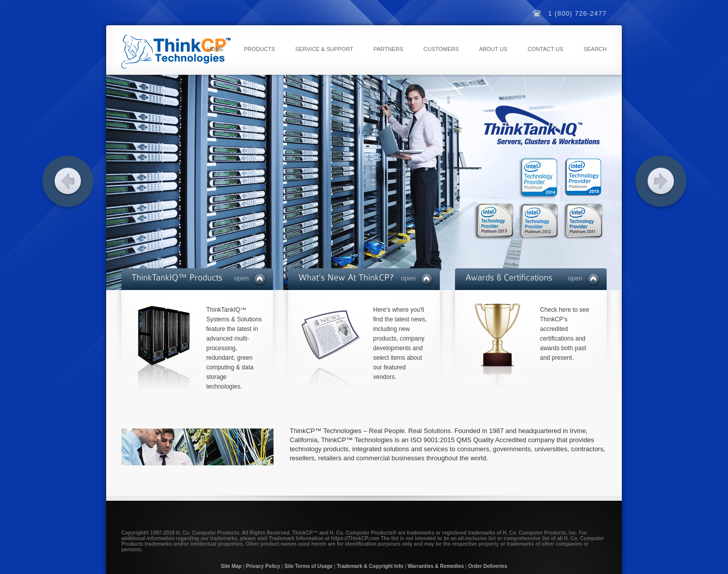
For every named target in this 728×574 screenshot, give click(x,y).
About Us (493, 49)
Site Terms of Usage (308, 566)
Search (595, 49)
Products (259, 49)
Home (215, 49)
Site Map (231, 566)
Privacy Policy (263, 566)
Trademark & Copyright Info (370, 566)
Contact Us (546, 49)
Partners (389, 49)
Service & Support (324, 49)
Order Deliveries (488, 566)
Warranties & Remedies (436, 566)
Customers (441, 49)
